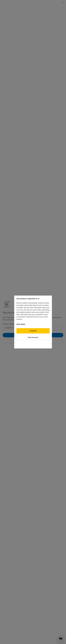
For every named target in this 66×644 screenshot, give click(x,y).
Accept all (33, 331)
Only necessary (33, 337)
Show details (21, 324)
